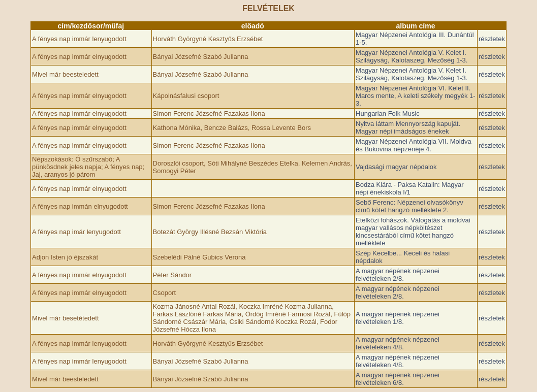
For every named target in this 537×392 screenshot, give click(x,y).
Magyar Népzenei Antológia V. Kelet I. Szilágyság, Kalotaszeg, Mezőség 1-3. (412, 56)
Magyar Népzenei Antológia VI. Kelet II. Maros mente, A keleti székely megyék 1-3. (416, 96)
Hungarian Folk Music (388, 113)
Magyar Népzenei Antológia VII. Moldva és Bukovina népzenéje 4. (414, 145)
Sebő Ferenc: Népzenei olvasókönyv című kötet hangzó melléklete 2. (409, 206)
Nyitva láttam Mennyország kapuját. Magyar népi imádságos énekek (408, 127)
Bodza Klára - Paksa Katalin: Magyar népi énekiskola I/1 (409, 188)
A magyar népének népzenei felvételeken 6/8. (398, 379)
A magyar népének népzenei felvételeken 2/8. (398, 275)
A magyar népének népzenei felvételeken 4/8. (398, 343)
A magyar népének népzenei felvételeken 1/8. (398, 318)
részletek (492, 39)
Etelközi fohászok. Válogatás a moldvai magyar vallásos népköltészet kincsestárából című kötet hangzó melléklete (413, 232)
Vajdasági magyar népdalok (396, 167)
